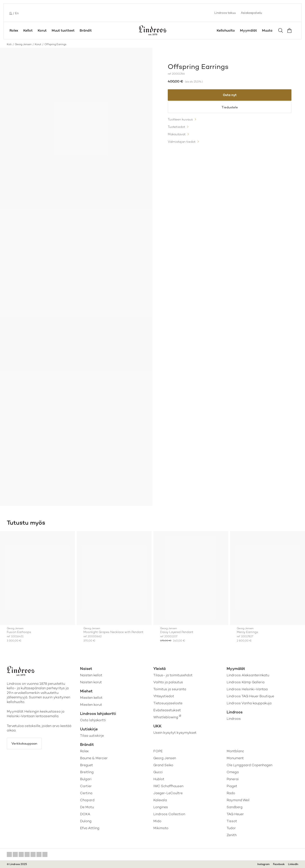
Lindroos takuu (225, 13)
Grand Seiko (163, 765)
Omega (233, 772)
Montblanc (235, 751)
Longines (161, 807)
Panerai (233, 779)
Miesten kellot (91, 698)
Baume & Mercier (94, 758)
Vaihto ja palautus (168, 682)
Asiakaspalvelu (251, 13)
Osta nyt (230, 95)
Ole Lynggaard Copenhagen (250, 765)
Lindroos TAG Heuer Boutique (250, 696)
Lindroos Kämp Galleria (246, 682)
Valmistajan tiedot (183, 144)
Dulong (86, 821)
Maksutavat (177, 137)
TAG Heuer (235, 814)
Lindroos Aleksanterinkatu (248, 675)
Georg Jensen (23, 44)
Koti (9, 44)
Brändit (86, 30)
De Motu (87, 807)
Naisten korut (91, 682)
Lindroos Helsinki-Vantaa (247, 689)
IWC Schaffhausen (168, 786)
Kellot (28, 30)
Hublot (159, 779)
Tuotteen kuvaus (181, 121)
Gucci (158, 772)
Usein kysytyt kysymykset (175, 733)
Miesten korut (91, 705)
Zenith (232, 835)
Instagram (263, 864)
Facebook (279, 864)
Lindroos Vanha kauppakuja (249, 703)
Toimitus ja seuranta (170, 689)
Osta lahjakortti (93, 720)
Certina (86, 793)
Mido (157, 821)
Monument (235, 758)
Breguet (87, 765)
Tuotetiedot (177, 129)
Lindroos (234, 719)
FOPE (158, 751)
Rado (231, 793)
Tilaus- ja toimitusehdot (173, 675)
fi (10, 13)
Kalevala (160, 800)
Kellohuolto (226, 30)
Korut (42, 30)
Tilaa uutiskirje (92, 736)
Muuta (267, 30)
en (16, 13)
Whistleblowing (166, 717)
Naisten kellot (91, 675)
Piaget (232, 786)
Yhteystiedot (164, 696)
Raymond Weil (238, 800)
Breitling (87, 772)
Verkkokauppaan (26, 744)
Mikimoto (161, 828)
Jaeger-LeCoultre (168, 793)
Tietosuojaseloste (168, 703)
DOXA (85, 814)
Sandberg (235, 807)
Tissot (232, 821)
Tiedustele (230, 108)
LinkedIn (293, 864)
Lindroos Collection (169, 814)
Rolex (14, 30)
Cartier (86, 786)
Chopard (87, 800)
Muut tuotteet (63, 30)
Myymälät (248, 30)
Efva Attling (90, 828)
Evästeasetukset (167, 710)
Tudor (231, 828)
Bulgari (86, 779)
